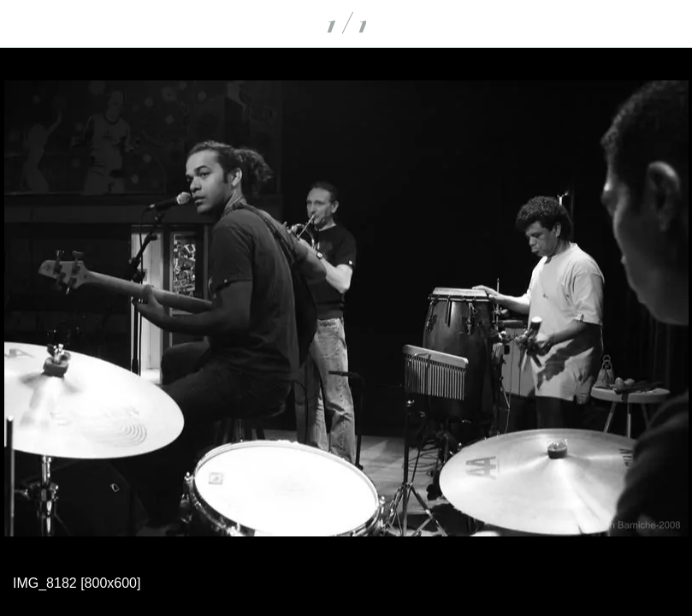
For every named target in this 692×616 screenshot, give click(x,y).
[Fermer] (24, 24)
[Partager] (668, 24)
